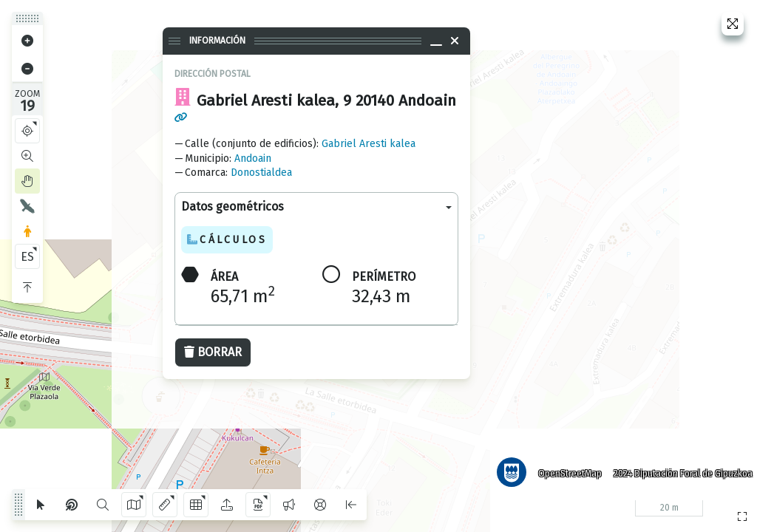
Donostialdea (261, 173)
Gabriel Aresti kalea (369, 144)
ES (27, 257)
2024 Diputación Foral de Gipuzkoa (679, 469)
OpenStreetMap (566, 469)
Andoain (253, 158)
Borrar (213, 352)
